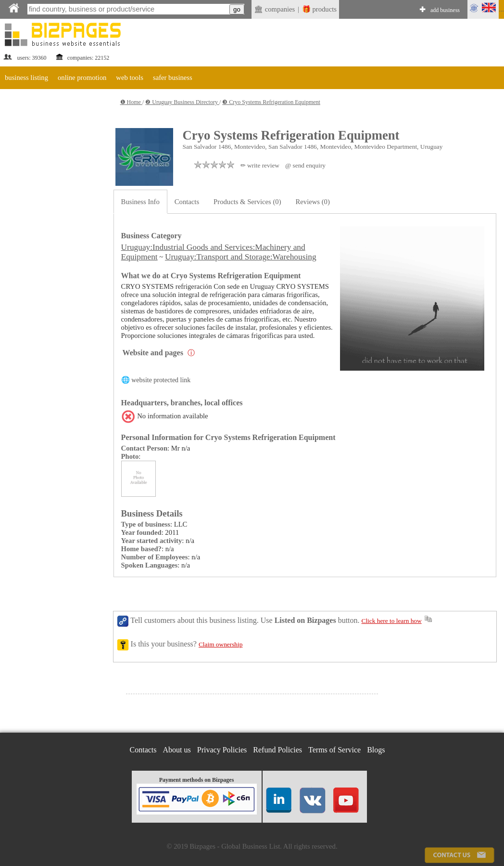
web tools (130, 78)
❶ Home (131, 102)
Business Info (140, 202)
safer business (173, 78)
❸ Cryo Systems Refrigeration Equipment (271, 102)
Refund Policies (277, 750)
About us (177, 750)
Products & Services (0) (247, 202)
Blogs (376, 750)
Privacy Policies (222, 750)
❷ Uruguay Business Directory (182, 102)
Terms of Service (334, 750)
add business (445, 10)
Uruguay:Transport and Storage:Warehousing (241, 257)
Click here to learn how (392, 621)
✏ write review (260, 165)
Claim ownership (220, 644)
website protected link (161, 380)
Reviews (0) (313, 202)
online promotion (82, 78)
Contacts (187, 202)
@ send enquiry (305, 165)
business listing (26, 78)
